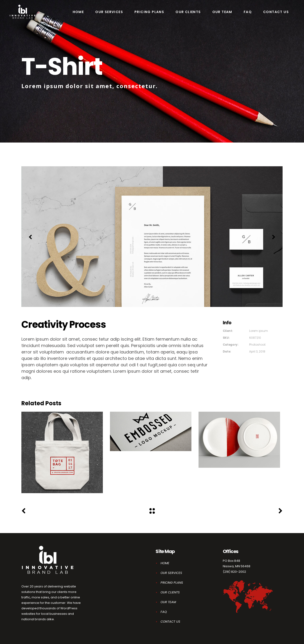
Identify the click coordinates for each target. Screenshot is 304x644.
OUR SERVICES (171, 573)
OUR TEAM (168, 602)
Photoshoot (257, 345)
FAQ (164, 612)
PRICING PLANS (172, 583)
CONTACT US (170, 622)
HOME (165, 563)
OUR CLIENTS (170, 592)
